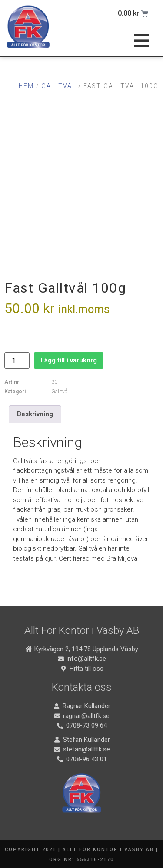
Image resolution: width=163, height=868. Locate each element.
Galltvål (59, 86)
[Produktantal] (17, 361)
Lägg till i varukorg (69, 360)
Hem (26, 86)
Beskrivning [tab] (35, 414)
